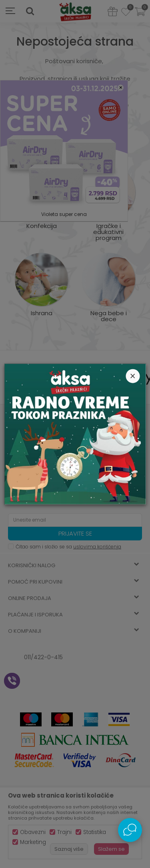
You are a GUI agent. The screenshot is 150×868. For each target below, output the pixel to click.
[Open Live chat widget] (130, 830)
